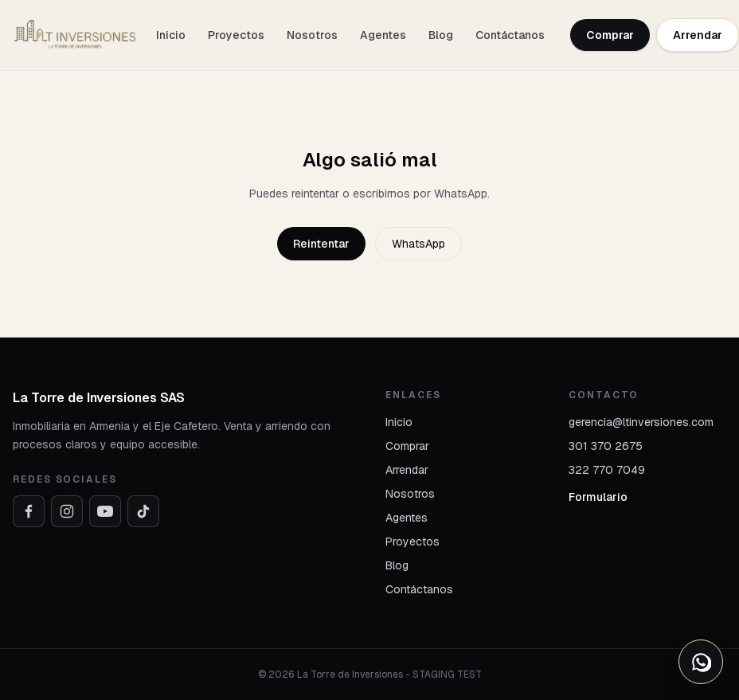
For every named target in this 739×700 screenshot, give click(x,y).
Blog (441, 35)
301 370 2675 (606, 446)
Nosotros (312, 35)
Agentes (383, 35)
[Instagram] (67, 511)
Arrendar (698, 35)
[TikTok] (143, 511)
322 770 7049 (607, 470)
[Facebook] (29, 511)
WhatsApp (418, 244)
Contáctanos (510, 35)
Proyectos (236, 35)
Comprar (610, 35)
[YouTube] (105, 511)
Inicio (171, 35)
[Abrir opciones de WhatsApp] (701, 662)
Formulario (598, 497)
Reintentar (321, 244)
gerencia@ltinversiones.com (641, 422)
